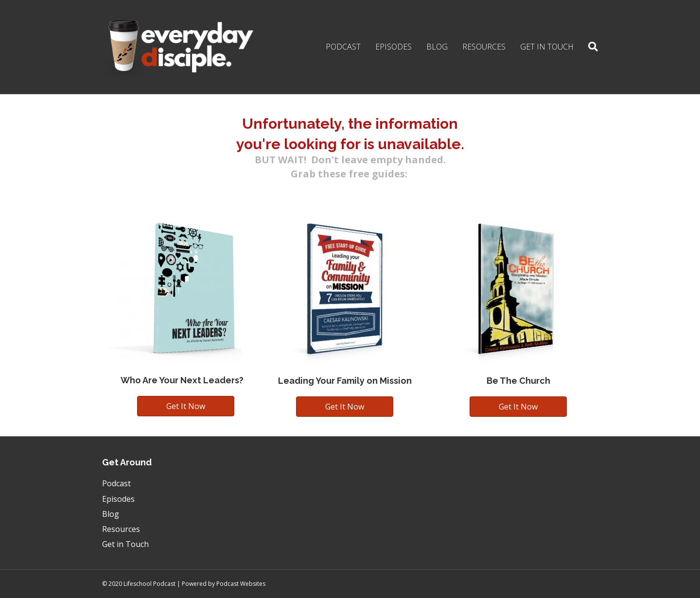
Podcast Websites (241, 584)
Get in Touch (547, 47)
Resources (484, 47)
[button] (186, 406)
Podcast (343, 47)
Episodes (394, 47)
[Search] (589, 47)
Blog (437, 47)
